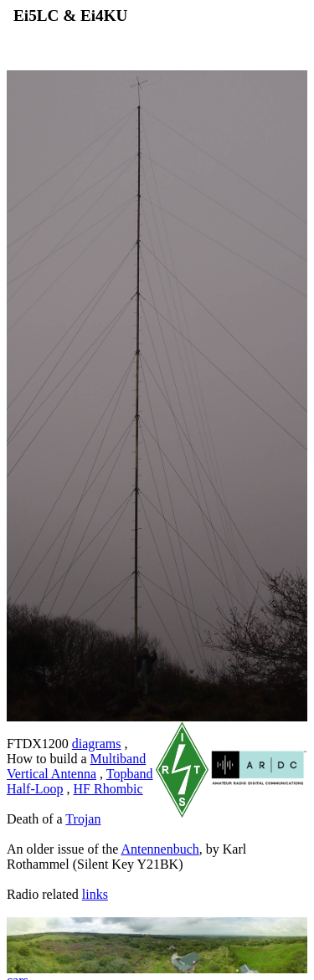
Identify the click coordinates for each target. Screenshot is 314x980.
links (95, 894)
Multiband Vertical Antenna (76, 766)
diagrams (97, 744)
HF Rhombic (108, 789)
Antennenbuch (160, 849)
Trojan (83, 819)
